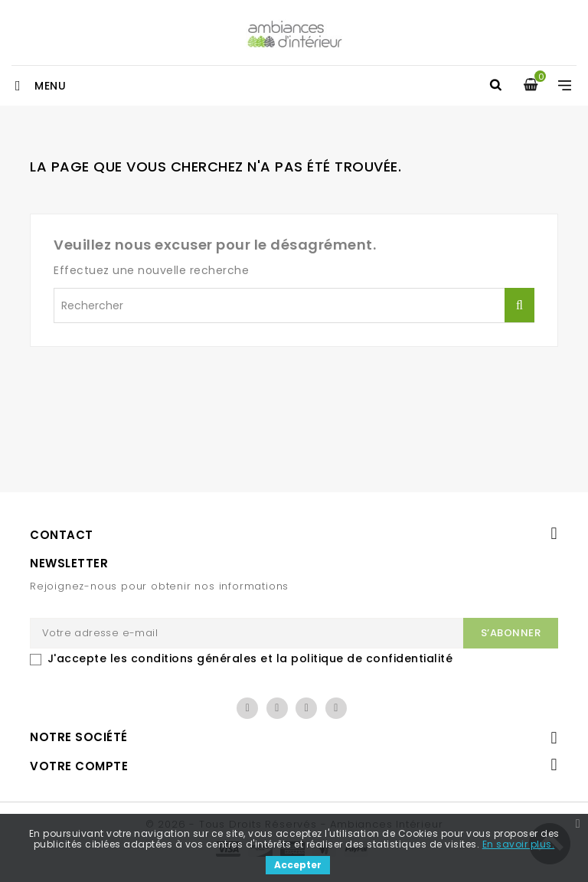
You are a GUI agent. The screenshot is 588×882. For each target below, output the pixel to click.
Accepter (298, 865)
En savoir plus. (519, 844)
